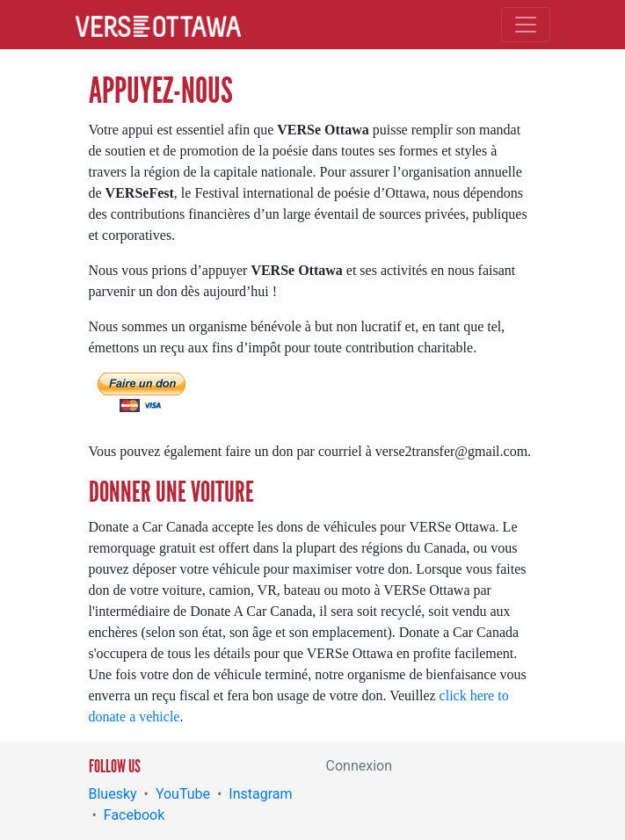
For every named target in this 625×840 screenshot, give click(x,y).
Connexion (359, 766)
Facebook (134, 815)
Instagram (260, 794)
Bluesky (113, 794)
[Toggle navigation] (526, 25)
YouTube (183, 794)
